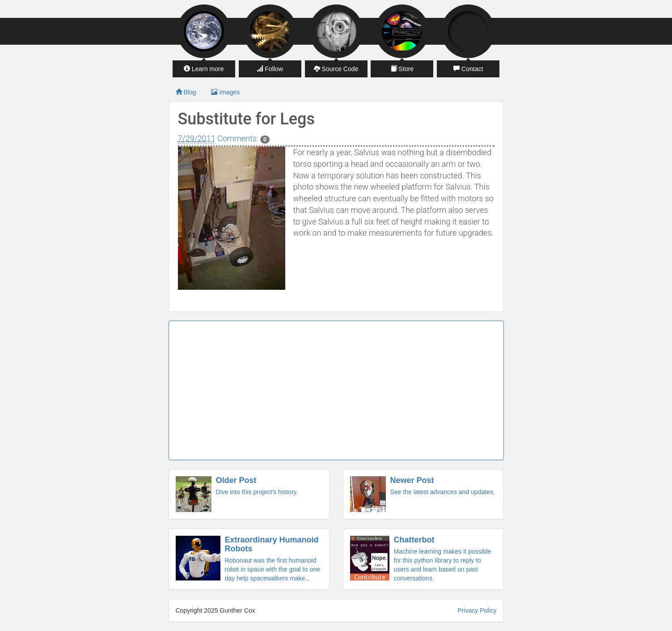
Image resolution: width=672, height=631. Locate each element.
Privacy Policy (477, 610)
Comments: (243, 138)
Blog (186, 92)
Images (225, 92)
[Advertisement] (336, 390)
